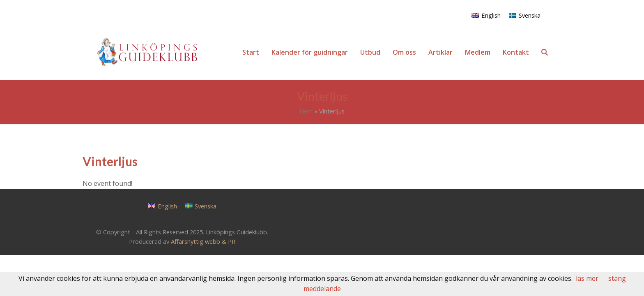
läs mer (587, 278)
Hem (306, 111)
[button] (545, 52)
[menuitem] (486, 15)
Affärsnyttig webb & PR (203, 241)
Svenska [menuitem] (530, 15)
